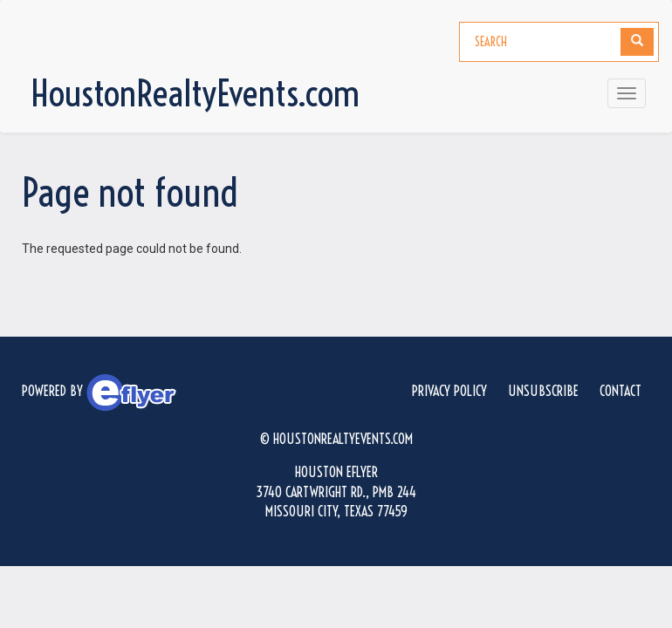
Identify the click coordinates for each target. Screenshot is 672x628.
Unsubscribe (543, 391)
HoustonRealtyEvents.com (195, 93)
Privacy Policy (449, 391)
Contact (621, 391)
